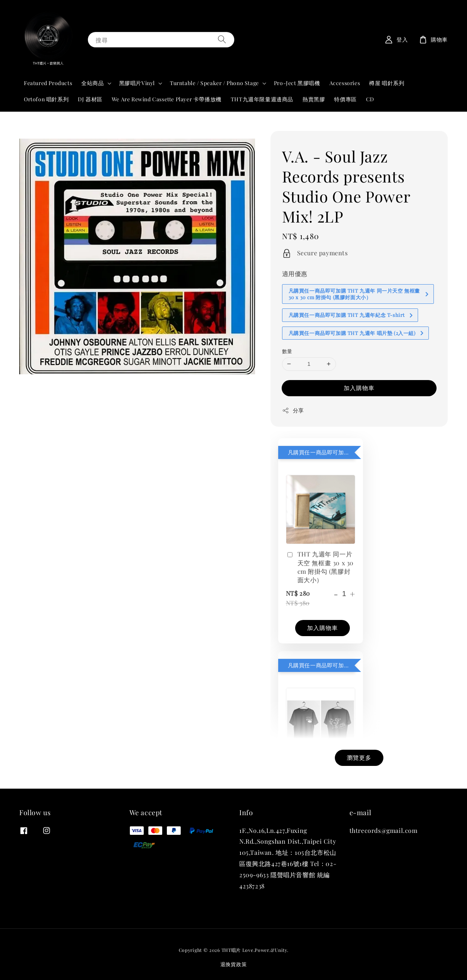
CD (370, 99)
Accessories (345, 83)
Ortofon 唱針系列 (46, 99)
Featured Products (48, 83)
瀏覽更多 (359, 757)
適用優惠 (295, 274)
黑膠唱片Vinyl (137, 83)
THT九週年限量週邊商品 (262, 99)
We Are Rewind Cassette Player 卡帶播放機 (167, 99)
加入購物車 (359, 388)
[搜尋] (222, 39)
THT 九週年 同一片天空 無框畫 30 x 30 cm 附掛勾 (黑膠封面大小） (320, 567)
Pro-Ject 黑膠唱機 (297, 83)
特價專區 (345, 99)
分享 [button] (293, 410)
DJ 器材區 (90, 99)
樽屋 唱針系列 (387, 83)
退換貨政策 (234, 964)
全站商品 (92, 83)
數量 (287, 351)
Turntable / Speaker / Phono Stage (214, 83)
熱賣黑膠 (314, 99)
